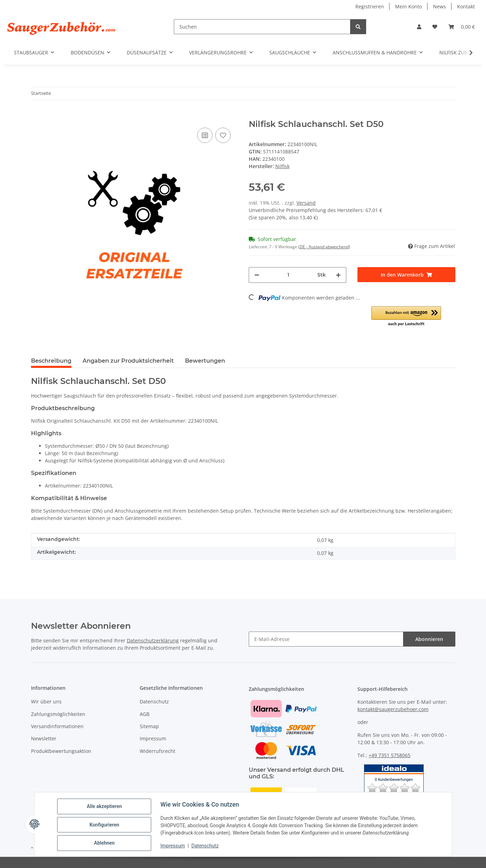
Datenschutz (206, 846)
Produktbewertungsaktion (61, 751)
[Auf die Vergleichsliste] (205, 135)
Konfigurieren (105, 825)
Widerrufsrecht (157, 751)
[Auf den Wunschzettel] (223, 135)
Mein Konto (408, 6)
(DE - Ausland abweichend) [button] (324, 247)
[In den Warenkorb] (37, 115)
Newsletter (44, 738)
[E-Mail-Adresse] (326, 639)
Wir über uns (46, 701)
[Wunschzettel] (435, 27)
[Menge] (288, 275)
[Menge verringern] (257, 275)
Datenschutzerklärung (153, 640)
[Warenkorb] (462, 27)
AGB (145, 714)
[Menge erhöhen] (338, 275)
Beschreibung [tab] (51, 361)
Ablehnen (105, 843)
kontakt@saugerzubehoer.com (393, 709)
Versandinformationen (57, 726)
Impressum (173, 846)
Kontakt (466, 6)
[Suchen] (262, 27)
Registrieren (370, 6)
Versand (306, 203)
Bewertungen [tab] (205, 361)
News (439, 6)
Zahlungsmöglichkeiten (58, 714)
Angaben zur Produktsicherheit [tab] (128, 361)
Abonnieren (429, 639)
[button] (419, 27)
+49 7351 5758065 (389, 755)
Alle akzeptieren (105, 807)
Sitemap (149, 726)
